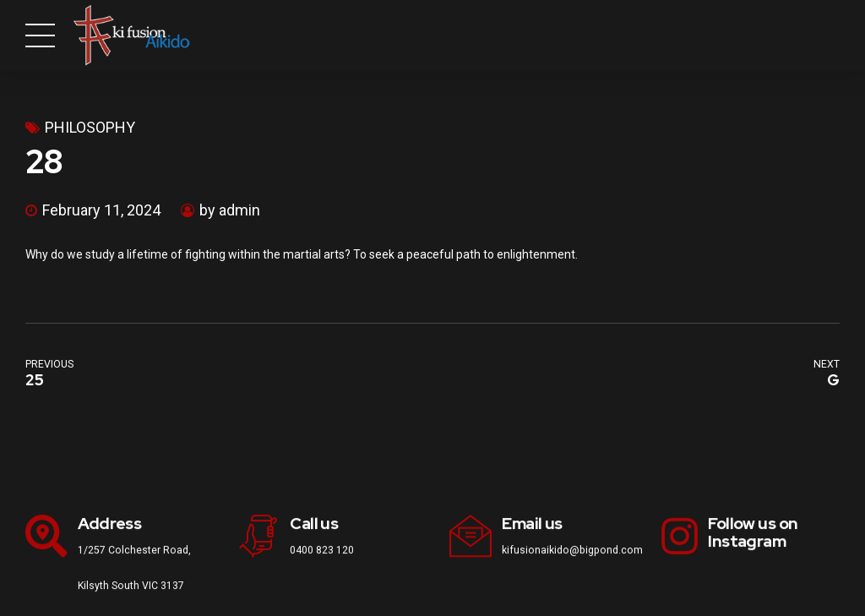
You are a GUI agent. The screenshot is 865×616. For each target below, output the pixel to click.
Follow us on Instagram (753, 532)
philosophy (90, 127)
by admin (230, 210)
